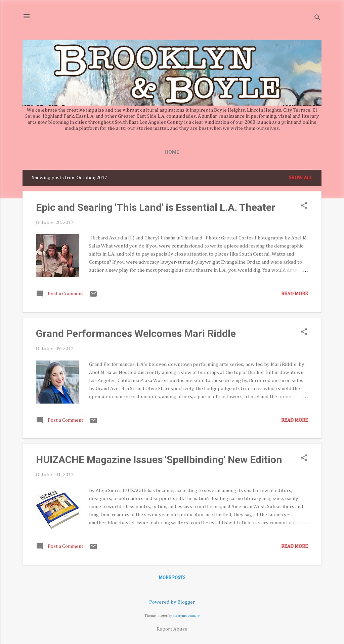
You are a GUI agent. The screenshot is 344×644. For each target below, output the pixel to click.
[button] (304, 206)
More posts (172, 578)
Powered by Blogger (172, 602)
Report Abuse (172, 629)
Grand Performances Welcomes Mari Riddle (136, 333)
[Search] (317, 18)
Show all (300, 178)
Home (172, 152)
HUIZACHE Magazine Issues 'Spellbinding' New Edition (159, 460)
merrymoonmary (186, 616)
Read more (295, 294)
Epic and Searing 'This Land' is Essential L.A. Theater (156, 207)
